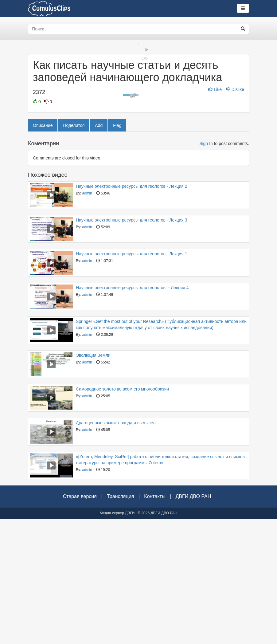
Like (215, 214)
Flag (117, 250)
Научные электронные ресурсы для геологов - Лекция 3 (132, 345)
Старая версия (80, 621)
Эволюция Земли (93, 480)
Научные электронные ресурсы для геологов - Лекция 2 (132, 311)
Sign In (206, 268)
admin (87, 318)
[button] (36, 168)
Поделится (74, 250)
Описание (43, 250)
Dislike (235, 214)
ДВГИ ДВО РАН (193, 621)
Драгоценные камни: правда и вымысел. (116, 548)
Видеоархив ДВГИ (49, 9)
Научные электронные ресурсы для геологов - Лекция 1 (132, 379)
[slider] (138, 163)
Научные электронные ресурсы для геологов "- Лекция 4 (132, 412)
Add (99, 250)
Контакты (155, 621)
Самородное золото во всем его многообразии (122, 514)
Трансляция (120, 621)
